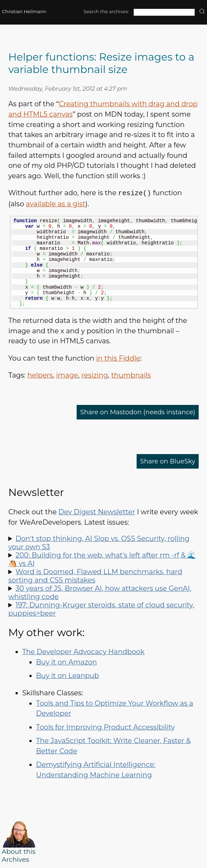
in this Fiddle (118, 358)
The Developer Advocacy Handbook (83, 651)
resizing (95, 375)
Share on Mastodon (133, 412)
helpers (40, 375)
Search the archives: (106, 11)
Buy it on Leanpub (68, 675)
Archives (15, 859)
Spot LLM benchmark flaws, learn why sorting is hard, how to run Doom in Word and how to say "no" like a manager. (103, 576)
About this (19, 851)
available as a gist (56, 204)
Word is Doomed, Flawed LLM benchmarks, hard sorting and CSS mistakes (95, 576)
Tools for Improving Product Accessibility (105, 727)
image (67, 375)
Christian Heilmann (24, 11)
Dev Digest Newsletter (97, 512)
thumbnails (131, 375)
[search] (202, 12)
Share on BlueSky (166, 461)
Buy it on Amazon (67, 662)
